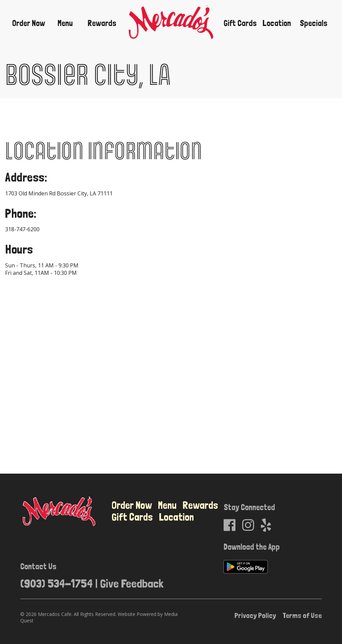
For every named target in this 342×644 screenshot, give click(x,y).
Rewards (102, 23)
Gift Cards (240, 23)
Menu (65, 23)
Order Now (29, 23)
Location (277, 23)
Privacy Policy (255, 615)
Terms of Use (302, 615)
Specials (314, 23)
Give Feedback (132, 583)
